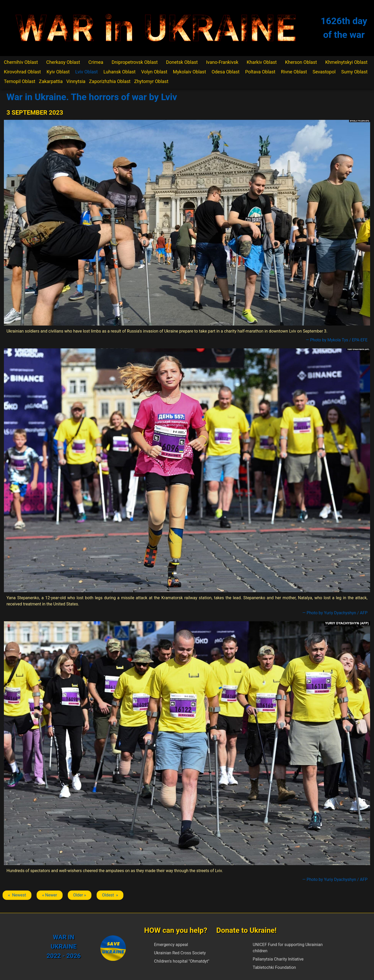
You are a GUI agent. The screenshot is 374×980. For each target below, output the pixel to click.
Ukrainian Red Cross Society (180, 953)
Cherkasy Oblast (63, 62)
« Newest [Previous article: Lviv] (17, 895)
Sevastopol (324, 72)
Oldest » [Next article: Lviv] (110, 895)
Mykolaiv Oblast (189, 72)
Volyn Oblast (154, 72)
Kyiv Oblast (58, 72)
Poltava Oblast (260, 72)
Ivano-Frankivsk (222, 62)
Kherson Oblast (301, 62)
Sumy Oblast (354, 72)
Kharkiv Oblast (262, 62)
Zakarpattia (51, 81)
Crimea (96, 62)
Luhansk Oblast (119, 72)
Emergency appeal (171, 945)
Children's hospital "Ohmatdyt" (182, 961)
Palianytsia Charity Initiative (278, 959)
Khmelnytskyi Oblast (346, 62)
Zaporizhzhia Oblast (110, 81)
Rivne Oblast (294, 72)
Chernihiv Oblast (21, 62)
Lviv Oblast (87, 72)
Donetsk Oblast (182, 62)
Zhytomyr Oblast (151, 81)
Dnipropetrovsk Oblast (135, 62)
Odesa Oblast (226, 72)
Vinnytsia (76, 81)
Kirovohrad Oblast (22, 72)
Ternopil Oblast (20, 81)
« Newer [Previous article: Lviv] (49, 895)
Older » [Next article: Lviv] (80, 895)
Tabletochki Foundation (274, 967)
